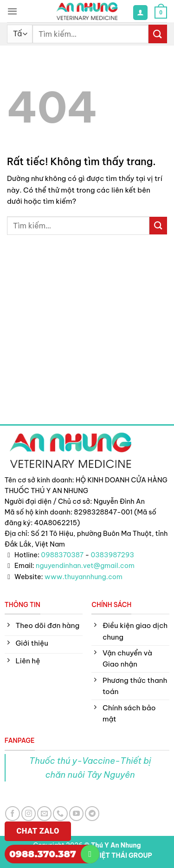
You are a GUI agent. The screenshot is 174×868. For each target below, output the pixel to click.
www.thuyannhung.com (84, 577)
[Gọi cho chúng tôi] (60, 813)
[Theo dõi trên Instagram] (29, 813)
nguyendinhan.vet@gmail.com (85, 566)
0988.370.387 (43, 854)
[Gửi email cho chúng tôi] (44, 813)
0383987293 (113, 555)
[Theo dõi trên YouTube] (76, 813)
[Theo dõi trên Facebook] (12, 813)
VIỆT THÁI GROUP (124, 855)
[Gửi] (158, 34)
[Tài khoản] (140, 12)
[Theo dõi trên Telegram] (92, 813)
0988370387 (62, 555)
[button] (12, 11)
